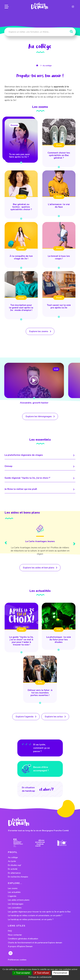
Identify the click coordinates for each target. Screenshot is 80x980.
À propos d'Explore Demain (20, 947)
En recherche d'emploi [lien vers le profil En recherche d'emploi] (18, 877)
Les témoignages (16, 904)
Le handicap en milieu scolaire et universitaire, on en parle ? (35, 916)
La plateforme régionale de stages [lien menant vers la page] (40, 455)
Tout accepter (22, 973)
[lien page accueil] (40, 6)
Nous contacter (15, 935)
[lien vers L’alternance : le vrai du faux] (59, 193)
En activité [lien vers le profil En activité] (13, 869)
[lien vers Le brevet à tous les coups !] (59, 245)
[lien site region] (40, 843)
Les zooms (13, 888)
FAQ (10, 931)
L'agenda (12, 896)
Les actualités (14, 892)
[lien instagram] (73, 7)
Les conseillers (15, 908)
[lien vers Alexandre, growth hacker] (34, 384)
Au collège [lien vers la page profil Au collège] (47, 66)
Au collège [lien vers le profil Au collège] (13, 857)
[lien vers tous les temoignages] (40, 416)
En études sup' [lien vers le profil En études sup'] (15, 865)
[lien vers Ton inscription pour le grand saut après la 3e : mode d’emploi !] (21, 295)
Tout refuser (42, 973)
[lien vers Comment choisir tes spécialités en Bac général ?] (59, 143)
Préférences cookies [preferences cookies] (17, 960)
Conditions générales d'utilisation (23, 939)
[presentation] (6, 543)
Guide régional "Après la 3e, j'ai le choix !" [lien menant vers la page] (40, 478)
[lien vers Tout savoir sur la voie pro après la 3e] (59, 294)
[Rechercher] (71, 32)
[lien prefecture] (18, 843)
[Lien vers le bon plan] (40, 541)
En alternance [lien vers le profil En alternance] (14, 873)
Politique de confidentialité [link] (40, 977)
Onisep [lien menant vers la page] (40, 466)
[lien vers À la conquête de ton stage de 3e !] (21, 245)
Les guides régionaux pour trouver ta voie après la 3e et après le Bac (39, 912)
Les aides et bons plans (19, 900)
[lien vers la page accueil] (38, 65)
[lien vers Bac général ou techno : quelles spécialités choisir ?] (21, 195)
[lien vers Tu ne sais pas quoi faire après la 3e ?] (21, 141)
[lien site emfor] (62, 843)
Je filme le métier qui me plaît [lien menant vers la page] (40, 489)
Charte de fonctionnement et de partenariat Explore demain (35, 943)
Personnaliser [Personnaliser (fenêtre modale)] (60, 973)
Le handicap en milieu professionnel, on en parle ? (31, 920)
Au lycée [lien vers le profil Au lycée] (12, 861)
